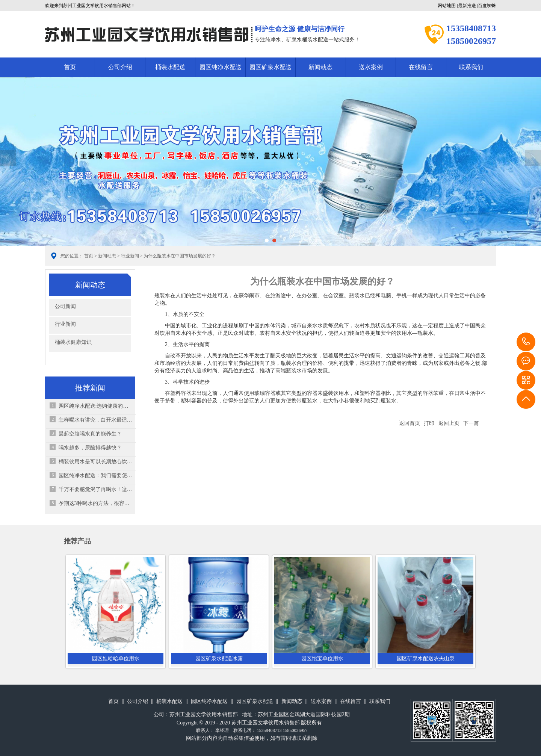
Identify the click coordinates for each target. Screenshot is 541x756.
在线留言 (421, 67)
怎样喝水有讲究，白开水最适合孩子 (96, 420)
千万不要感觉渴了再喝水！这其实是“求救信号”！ (96, 489)
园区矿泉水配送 (270, 67)
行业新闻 (130, 256)
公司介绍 (120, 67)
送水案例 (371, 67)
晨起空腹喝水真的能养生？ (90, 434)
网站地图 (447, 6)
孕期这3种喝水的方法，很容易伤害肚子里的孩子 (96, 503)
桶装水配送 (170, 67)
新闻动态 (320, 67)
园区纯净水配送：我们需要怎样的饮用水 (96, 476)
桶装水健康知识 (73, 342)
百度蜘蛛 (487, 6)
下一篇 (471, 423)
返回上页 (449, 423)
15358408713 (526, 342)
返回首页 (410, 423)
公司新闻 (65, 306)
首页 (70, 67)
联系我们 (471, 67)
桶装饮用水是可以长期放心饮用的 (96, 462)
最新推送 (467, 6)
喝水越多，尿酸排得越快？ (90, 448)
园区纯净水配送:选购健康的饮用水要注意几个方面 (96, 406)
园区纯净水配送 (221, 67)
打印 (429, 423)
